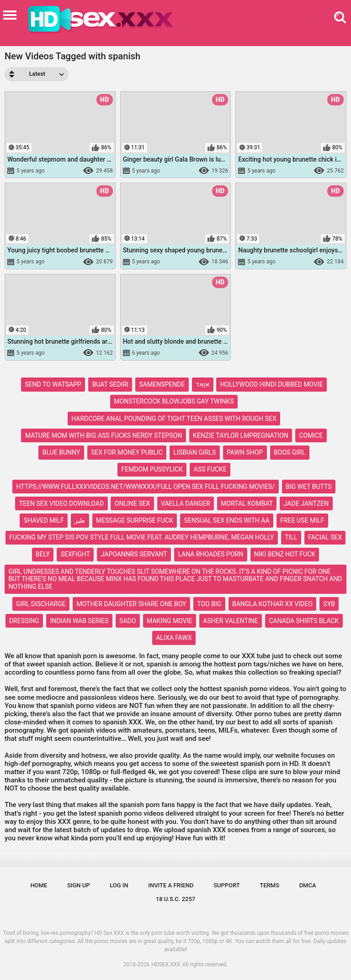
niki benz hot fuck (285, 554)
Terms (269, 885)
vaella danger (186, 503)
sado (128, 621)
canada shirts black (304, 621)
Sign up (79, 885)
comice (311, 435)
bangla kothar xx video (272, 604)
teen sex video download (61, 503)
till (291, 537)
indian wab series (79, 621)
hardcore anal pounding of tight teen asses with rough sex (174, 419)
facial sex (325, 537)
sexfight (75, 554)
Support (227, 885)
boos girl (290, 452)
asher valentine (230, 621)
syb (329, 604)
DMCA (308, 885)
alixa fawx (174, 638)
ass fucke (210, 469)
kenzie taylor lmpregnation (240, 435)
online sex (132, 503)
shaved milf (44, 520)
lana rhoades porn (210, 554)
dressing (24, 621)
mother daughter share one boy (131, 604)
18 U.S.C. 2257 (176, 899)
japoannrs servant (134, 554)
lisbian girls (194, 452)
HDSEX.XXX (166, 964)
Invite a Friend (171, 885)
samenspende (162, 384)
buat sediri (110, 384)
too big (209, 604)
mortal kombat (247, 503)
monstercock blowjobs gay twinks (174, 401)
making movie (169, 621)
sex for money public (127, 452)
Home (39, 885)
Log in (119, 885)
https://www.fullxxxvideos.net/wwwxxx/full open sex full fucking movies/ (146, 487)
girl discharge (41, 604)
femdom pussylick (152, 469)
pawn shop (245, 452)
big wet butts (308, 487)
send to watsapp (53, 384)
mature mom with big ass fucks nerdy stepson (104, 435)
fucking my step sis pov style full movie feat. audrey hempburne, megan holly (141, 537)
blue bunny (61, 452)
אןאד (202, 384)
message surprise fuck (135, 520)
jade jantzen (306, 503)
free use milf (302, 520)
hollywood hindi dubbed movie (272, 384)
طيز (80, 520)
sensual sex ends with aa (226, 520)
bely (43, 554)
